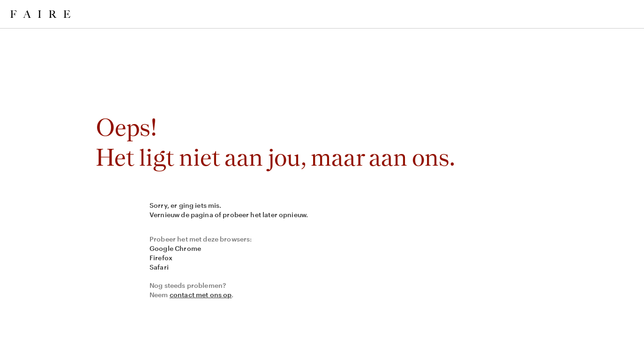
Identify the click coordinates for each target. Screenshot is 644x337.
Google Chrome (175, 248)
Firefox (161, 258)
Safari (159, 267)
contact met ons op (201, 295)
